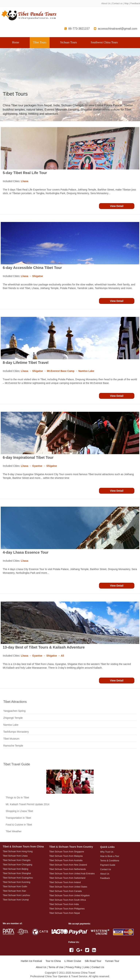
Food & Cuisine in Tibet (19, 825)
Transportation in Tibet (18, 818)
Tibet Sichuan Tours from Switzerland (67, 878)
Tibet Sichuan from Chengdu (17, 860)
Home (16, 42)
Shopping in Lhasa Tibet (19, 811)
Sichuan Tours (68, 42)
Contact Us (98, 967)
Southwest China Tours (104, 42)
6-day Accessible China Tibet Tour (32, 268)
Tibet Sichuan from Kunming (16, 882)
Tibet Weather (14, 831)
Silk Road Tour (93, 961)
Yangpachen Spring (14, 711)
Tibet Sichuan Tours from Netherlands (68, 869)
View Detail (117, 206)
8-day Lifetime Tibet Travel (26, 363)
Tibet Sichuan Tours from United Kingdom (69, 896)
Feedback (135, 3)
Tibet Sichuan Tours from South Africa (68, 900)
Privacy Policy (73, 967)
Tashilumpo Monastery (16, 732)
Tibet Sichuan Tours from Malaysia (66, 856)
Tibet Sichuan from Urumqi (16, 900)
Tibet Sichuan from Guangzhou (18, 878)
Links (86, 967)
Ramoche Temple (13, 746)
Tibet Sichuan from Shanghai (17, 873)
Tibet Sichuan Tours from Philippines (67, 909)
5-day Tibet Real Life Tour (25, 173)
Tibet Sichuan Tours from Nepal (64, 913)
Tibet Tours (40, 42)
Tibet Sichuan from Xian (14, 891)
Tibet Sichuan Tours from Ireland (65, 882)
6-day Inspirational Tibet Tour (28, 457)
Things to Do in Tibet (17, 798)
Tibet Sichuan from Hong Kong (18, 851)
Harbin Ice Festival (31, 961)
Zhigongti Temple (13, 718)
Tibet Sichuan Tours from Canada (65, 891)
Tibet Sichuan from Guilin (15, 887)
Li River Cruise (73, 961)
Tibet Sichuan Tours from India (64, 904)
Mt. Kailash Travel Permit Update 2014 (28, 804)
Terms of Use (56, 967)
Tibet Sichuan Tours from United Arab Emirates (72, 874)
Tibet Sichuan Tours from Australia (66, 860)
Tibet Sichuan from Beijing (15, 869)
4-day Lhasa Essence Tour (26, 552)
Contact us (117, 3)
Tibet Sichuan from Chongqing (17, 865)
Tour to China (53, 961)
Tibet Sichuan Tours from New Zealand (68, 865)
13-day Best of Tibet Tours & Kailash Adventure (44, 647)
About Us (106, 3)
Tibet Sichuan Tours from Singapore (67, 852)
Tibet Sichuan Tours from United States (68, 887)
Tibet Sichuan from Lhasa (15, 856)
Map (126, 3)
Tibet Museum (11, 739)
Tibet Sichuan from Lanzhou (16, 895)
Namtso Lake (11, 725)
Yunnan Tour (112, 961)
